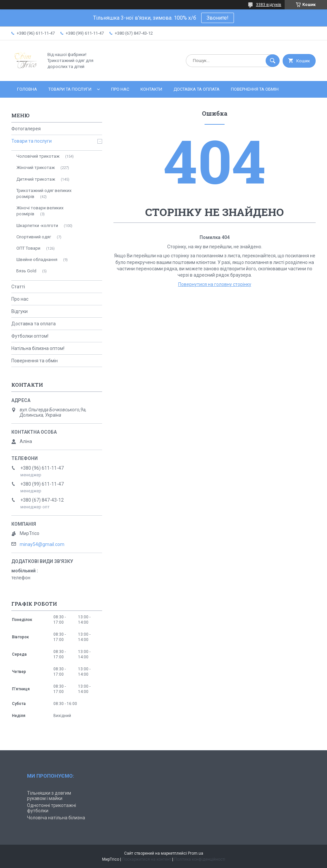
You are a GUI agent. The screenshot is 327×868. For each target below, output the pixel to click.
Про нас (120, 89)
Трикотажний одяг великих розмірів (44, 193)
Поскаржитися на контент (147, 859)
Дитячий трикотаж (36, 179)
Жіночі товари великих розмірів (40, 211)
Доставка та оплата (197, 89)
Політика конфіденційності (200, 859)
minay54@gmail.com (42, 544)
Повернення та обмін (255, 89)
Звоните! (218, 18)
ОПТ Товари (28, 248)
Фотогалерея (26, 129)
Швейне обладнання (37, 259)
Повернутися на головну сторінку (215, 284)
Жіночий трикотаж (36, 167)
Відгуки (20, 311)
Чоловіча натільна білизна (56, 818)
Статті (18, 287)
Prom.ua (196, 853)
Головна (27, 89)
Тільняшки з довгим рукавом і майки (49, 796)
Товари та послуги (70, 89)
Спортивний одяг (34, 237)
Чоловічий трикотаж (38, 156)
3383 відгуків (269, 5)
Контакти (151, 89)
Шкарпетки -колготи (37, 225)
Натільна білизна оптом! (38, 348)
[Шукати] (273, 61)
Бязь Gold (26, 271)
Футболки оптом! (30, 336)
